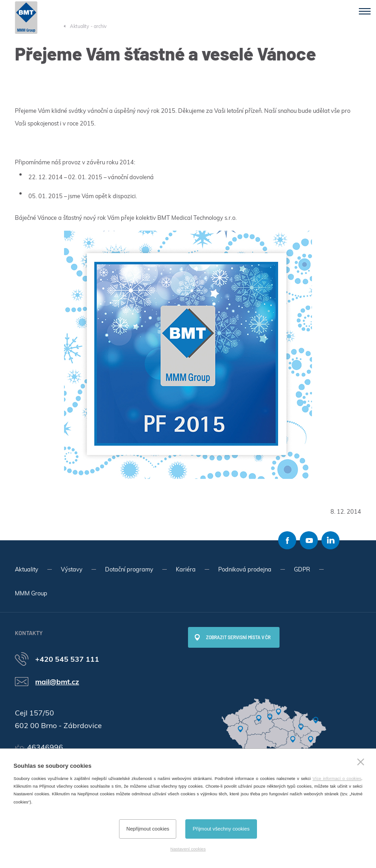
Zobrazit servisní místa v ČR (238, 637)
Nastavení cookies (188, 849)
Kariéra (186, 569)
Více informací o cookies (337, 778)
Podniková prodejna (245, 569)
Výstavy (72, 569)
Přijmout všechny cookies (221, 829)
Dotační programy (129, 569)
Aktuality (27, 569)
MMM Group (31, 593)
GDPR (302, 569)
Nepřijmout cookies (148, 829)
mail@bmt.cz (57, 682)
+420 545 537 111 (67, 659)
